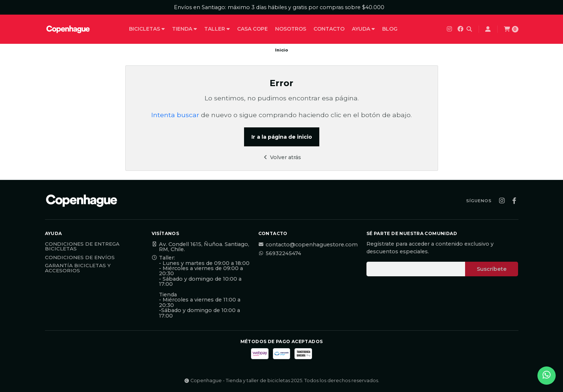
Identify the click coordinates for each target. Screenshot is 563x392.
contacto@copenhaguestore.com (308, 245)
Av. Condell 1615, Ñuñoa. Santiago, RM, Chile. (200, 247)
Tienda (185, 29)
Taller (217, 29)
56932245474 (280, 253)
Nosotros (291, 29)
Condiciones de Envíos (80, 258)
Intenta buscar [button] (175, 115)
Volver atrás (281, 157)
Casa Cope (252, 29)
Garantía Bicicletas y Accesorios (78, 268)
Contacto (329, 29)
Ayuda (363, 29)
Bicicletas (147, 29)
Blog (390, 29)
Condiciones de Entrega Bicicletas (82, 247)
